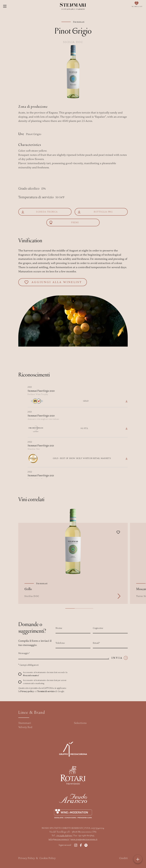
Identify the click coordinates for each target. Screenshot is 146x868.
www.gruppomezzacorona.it (84, 839)
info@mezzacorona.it (59, 839)
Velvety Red (25, 727)
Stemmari (25, 723)
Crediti (123, 858)
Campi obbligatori (28, 665)
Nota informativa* (31, 675)
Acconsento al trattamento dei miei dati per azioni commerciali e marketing (45, 682)
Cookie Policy (48, 858)
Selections (80, 723)
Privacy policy (27, 691)
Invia (120, 658)
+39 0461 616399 (64, 835)
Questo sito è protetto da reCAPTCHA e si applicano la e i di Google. (42, 690)
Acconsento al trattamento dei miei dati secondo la (45, 674)
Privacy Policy (27, 858)
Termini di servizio (46, 691)
